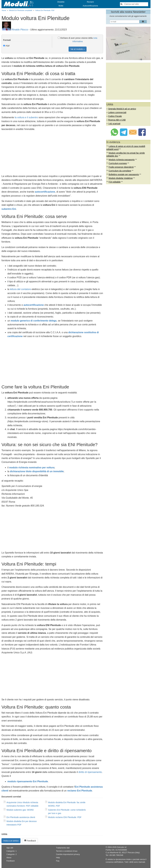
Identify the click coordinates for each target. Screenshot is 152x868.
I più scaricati (114, 124)
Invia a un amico (11, 841)
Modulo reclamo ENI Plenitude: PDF (65, 817)
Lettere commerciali (117, 112)
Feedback (30, 841)
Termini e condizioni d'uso (67, 851)
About (9, 858)
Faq (58, 861)
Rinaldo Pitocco (20, 30)
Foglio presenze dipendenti (121, 167)
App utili (10, 848)
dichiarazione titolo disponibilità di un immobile (37, 471)
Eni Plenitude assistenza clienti (21, 817)
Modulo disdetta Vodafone (121, 178)
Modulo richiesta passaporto (122, 160)
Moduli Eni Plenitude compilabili (21, 10)
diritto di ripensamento (90, 772)
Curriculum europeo (118, 163)
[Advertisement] (52, 154)
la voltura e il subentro (26, 117)
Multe (61, 6)
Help (58, 858)
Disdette (61, 2)
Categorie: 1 (12, 851)
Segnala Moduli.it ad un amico (122, 109)
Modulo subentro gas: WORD (20, 810)
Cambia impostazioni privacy (68, 854)
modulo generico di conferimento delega (34, 321)
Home (4, 10)
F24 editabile (115, 182)
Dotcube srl (122, 847)
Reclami (90, 2)
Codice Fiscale (115, 116)
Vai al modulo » (78, 49)
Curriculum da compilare (120, 171)
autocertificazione (45, 192)
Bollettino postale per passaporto (124, 174)
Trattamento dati (63, 848)
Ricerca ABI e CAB (117, 120)
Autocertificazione (90, 6)
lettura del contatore (20, 289)
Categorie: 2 (12, 854)
